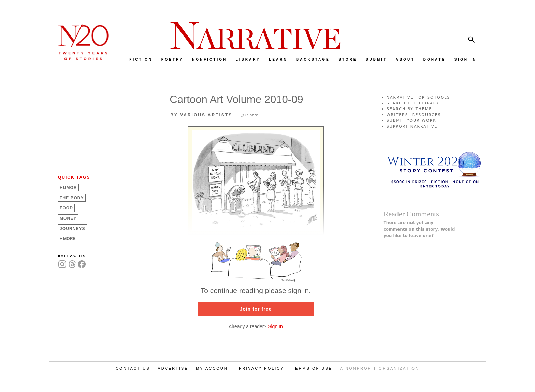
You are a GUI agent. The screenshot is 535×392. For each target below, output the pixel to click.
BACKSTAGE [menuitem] (313, 60)
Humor (68, 188)
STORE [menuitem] (348, 60)
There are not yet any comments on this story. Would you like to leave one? (419, 229)
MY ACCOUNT (213, 368)
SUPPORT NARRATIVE (412, 126)
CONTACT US (133, 368)
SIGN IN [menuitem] (466, 60)
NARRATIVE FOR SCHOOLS (418, 97)
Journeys (73, 229)
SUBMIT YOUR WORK (411, 121)
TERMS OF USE (312, 368)
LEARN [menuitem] (278, 60)
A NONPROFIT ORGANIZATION (380, 368)
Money (68, 218)
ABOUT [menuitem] (405, 60)
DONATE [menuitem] (435, 60)
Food (66, 208)
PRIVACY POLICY (262, 368)
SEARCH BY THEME (409, 109)
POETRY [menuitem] (172, 60)
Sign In (275, 326)
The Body (72, 198)
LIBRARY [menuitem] (248, 60)
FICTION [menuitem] (141, 60)
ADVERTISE (173, 368)
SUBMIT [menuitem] (376, 60)
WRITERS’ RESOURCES (414, 115)
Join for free (256, 309)
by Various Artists (201, 115)
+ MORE (68, 239)
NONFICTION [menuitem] (209, 60)
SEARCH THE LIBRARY (413, 103)
